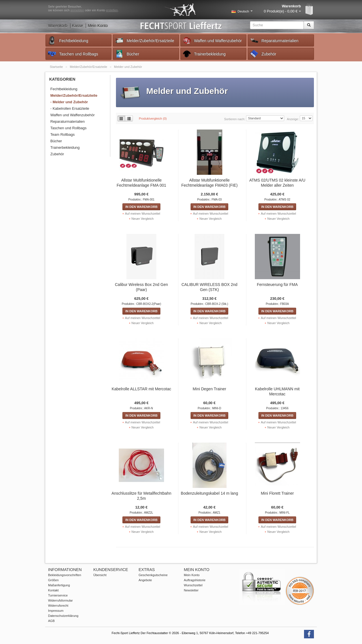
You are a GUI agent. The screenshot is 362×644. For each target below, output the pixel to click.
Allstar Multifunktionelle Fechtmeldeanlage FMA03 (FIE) (209, 183)
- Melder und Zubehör (69, 102)
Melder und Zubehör (128, 67)
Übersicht (100, 575)
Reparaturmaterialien (274, 40)
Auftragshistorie (195, 580)
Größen (53, 580)
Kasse (78, 26)
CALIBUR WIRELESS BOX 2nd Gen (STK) (210, 287)
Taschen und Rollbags (73, 54)
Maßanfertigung (59, 585)
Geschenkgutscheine (153, 575)
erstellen (112, 10)
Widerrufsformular (60, 600)
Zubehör (263, 54)
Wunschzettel (193, 585)
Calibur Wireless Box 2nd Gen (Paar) (141, 287)
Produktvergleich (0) (153, 119)
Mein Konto (98, 26)
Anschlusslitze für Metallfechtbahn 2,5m (141, 496)
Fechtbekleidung (68, 40)
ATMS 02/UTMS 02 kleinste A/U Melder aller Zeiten (277, 183)
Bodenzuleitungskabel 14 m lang (209, 493)
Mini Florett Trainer (277, 493)
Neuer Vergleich (143, 219)
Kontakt (53, 590)
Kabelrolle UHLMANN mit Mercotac (277, 391)
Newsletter (191, 590)
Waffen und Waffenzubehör (212, 40)
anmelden (77, 10)
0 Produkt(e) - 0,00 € (281, 11)
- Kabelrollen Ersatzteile (70, 108)
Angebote (145, 580)
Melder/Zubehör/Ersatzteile (144, 40)
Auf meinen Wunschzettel (143, 214)
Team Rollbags (63, 134)
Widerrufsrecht (58, 606)
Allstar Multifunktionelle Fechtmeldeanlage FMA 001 (141, 183)
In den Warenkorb (141, 207)
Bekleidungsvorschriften (65, 575)
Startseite (57, 67)
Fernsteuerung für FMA (277, 285)
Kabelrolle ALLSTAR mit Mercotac (142, 389)
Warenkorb (58, 26)
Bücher (127, 54)
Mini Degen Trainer (209, 389)
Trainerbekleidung (204, 54)
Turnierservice (58, 595)
